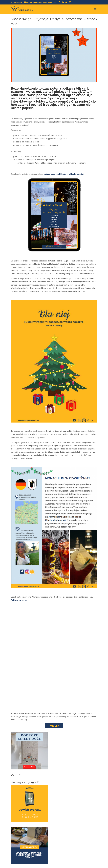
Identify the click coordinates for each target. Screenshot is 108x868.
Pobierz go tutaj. (19, 600)
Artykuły (14, 24)
